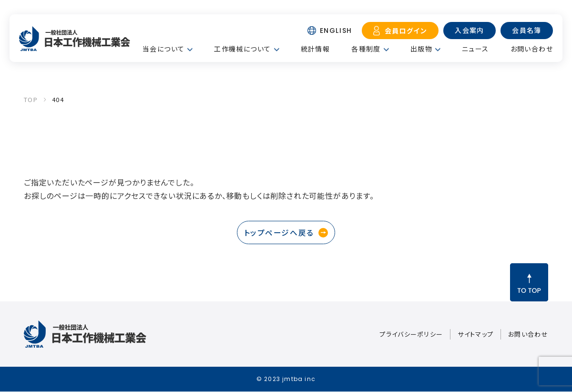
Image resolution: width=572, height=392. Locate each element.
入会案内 (470, 30)
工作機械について (242, 49)
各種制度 (366, 49)
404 (58, 99)
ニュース (475, 49)
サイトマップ (475, 335)
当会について (163, 49)
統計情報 (316, 49)
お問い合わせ (532, 49)
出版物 (421, 49)
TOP (31, 99)
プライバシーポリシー (411, 335)
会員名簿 (527, 30)
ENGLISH (336, 31)
